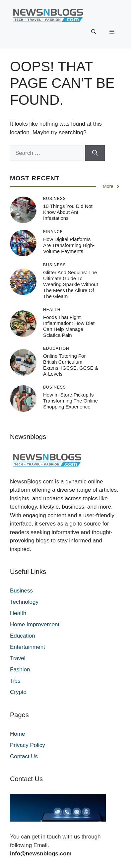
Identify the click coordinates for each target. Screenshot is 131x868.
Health (18, 613)
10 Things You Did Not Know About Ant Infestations (68, 212)
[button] (94, 32)
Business (21, 591)
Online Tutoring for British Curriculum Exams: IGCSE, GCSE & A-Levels (71, 365)
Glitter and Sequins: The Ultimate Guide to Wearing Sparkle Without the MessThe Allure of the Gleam (71, 284)
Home (17, 734)
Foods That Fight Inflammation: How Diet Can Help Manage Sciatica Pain (69, 326)
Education (23, 636)
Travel (18, 658)
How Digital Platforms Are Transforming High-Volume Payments (69, 245)
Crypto (18, 692)
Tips (15, 681)
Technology (24, 602)
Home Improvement (35, 624)
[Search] (95, 153)
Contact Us (24, 756)
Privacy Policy (28, 745)
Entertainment (28, 647)
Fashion (20, 670)
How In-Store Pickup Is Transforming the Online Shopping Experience (70, 401)
